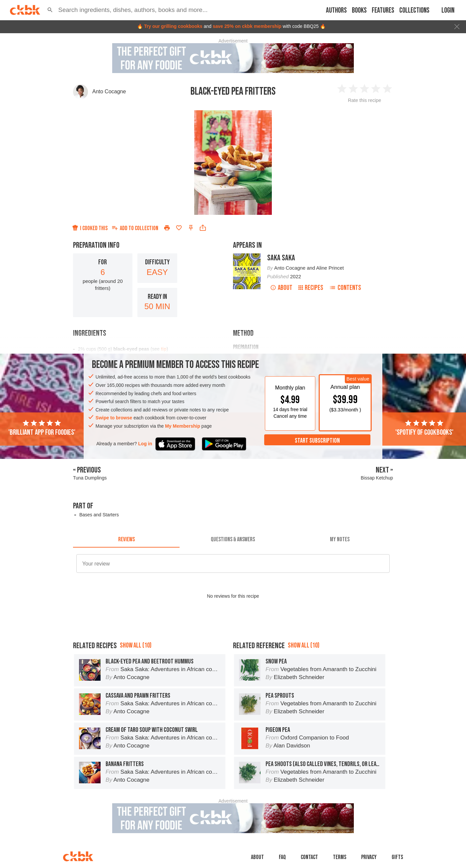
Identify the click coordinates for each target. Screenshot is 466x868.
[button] (50, 10)
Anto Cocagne (109, 91)
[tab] (126, 540)
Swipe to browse (114, 418)
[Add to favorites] (179, 228)
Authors (336, 10)
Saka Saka (281, 258)
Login (448, 10)
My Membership (183, 426)
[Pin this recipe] (191, 228)
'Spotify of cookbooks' (424, 428)
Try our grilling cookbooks (173, 26)
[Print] (167, 228)
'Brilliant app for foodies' (42, 428)
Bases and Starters (99, 515)
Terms (340, 857)
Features (383, 10)
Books (359, 10)
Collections (414, 10)
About (281, 288)
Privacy (369, 857)
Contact (309, 857)
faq (282, 857)
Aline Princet (330, 268)
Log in (145, 444)
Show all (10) (136, 645)
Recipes (311, 288)
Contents (345, 288)
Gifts (397, 857)
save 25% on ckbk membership (247, 26)
